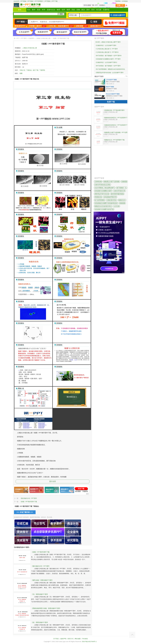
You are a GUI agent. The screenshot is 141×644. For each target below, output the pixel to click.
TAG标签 (85, 639)
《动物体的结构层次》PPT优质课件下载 (115, 125)
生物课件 (31, 38)
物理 (58, 10)
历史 (73, 10)
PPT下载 (55, 1)
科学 (44, 10)
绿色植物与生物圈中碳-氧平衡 (104, 209)
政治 (83, 10)
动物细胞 (124, 182)
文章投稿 (125, 1)
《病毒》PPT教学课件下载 (28, 502)
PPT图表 (48, 1)
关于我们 (56, 639)
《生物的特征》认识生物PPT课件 (106, 45)
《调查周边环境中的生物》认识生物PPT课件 (109, 73)
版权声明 (63, 639)
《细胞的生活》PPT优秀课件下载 (114, 140)
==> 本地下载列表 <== (25, 512)
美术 (88, 10)
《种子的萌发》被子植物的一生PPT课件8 (108, 56)
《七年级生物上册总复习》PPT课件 (106, 49)
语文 (29, 10)
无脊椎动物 (98, 182)
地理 (68, 10)
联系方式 (71, 639)
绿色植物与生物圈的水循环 (103, 191)
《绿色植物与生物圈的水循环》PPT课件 (108, 59)
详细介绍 (22, 70)
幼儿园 (99, 10)
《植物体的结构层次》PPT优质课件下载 (115, 118)
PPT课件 (24, 38)
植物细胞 (122, 203)
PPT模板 (23, 1)
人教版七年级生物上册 (43, 38)
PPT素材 (30, 1)
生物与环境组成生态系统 (102, 185)
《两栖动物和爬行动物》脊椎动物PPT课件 (46, 608)
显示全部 (53, 481)
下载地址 (29, 70)
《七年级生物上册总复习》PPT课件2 (107, 52)
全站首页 (16, 1)
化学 (63, 10)
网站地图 (78, 639)
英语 (39, 10)
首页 (20, 10)
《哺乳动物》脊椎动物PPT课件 (42, 580)
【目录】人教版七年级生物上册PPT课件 (108, 42)
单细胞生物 (98, 197)
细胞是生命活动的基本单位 (103, 206)
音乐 (93, 10)
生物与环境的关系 (119, 191)
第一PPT (17, 38)
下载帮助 (118, 1)
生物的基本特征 (111, 200)
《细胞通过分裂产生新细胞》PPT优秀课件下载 (115, 133)
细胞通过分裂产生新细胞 (111, 182)
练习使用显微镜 (100, 200)
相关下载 (36, 70)
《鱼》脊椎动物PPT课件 (39, 622)
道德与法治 (51, 10)
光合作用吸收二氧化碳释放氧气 (105, 188)
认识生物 (117, 206)
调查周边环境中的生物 (102, 194)
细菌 (21, 73)
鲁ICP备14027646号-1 (89, 642)
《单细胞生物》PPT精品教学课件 (114, 110)
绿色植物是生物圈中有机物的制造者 (106, 203)
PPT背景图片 (39, 1)
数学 (34, 10)
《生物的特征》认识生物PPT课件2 (106, 62)
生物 (78, 10)
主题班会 (106, 10)
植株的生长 (122, 200)
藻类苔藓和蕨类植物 (117, 194)
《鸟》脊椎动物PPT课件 (39, 594)
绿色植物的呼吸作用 (110, 197)
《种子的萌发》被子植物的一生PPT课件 (108, 66)
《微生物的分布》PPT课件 (28, 498)
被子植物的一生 (122, 188)
